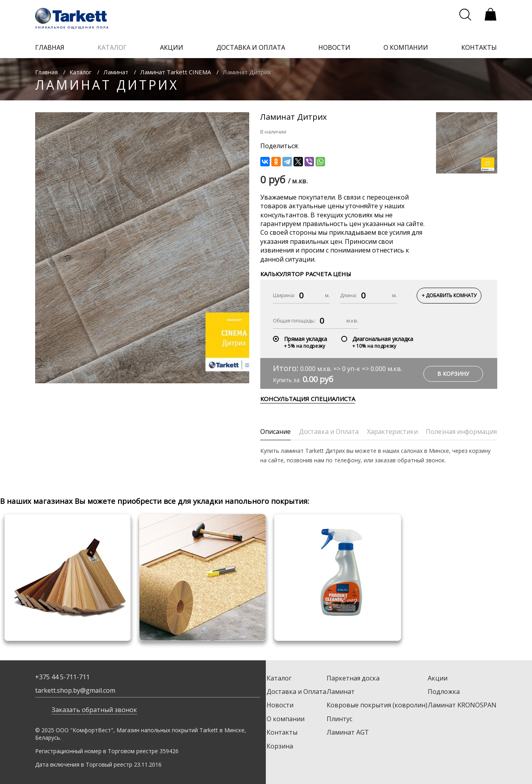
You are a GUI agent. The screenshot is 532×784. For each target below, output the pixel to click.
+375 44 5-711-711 (62, 677)
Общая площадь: (294, 320)
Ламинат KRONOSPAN (462, 705)
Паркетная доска (353, 678)
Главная (46, 72)
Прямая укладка (305, 339)
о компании (406, 47)
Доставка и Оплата (296, 692)
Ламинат (116, 72)
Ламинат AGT (348, 732)
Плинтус (339, 719)
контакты (479, 47)
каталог (112, 47)
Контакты (282, 732)
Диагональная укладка (383, 339)
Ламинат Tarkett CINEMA (176, 72)
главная (50, 47)
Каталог (81, 72)
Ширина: (284, 295)
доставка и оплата (251, 47)
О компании (286, 719)
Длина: (349, 295)
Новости (280, 705)
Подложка (444, 692)
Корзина (280, 746)
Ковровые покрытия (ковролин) (377, 705)
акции (172, 47)
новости (334, 47)
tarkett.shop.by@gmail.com (75, 690)
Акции (438, 678)
